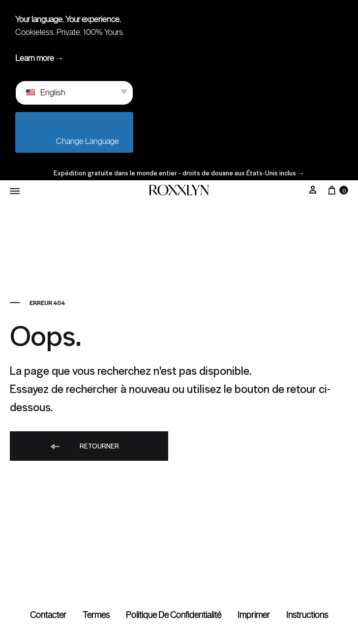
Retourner (84, 447)
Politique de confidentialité (174, 615)
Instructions (307, 615)
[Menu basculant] (15, 191)
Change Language (77, 141)
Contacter (48, 615)
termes (96, 615)
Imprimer (254, 615)
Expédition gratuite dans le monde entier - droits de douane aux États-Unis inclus (179, 173)
